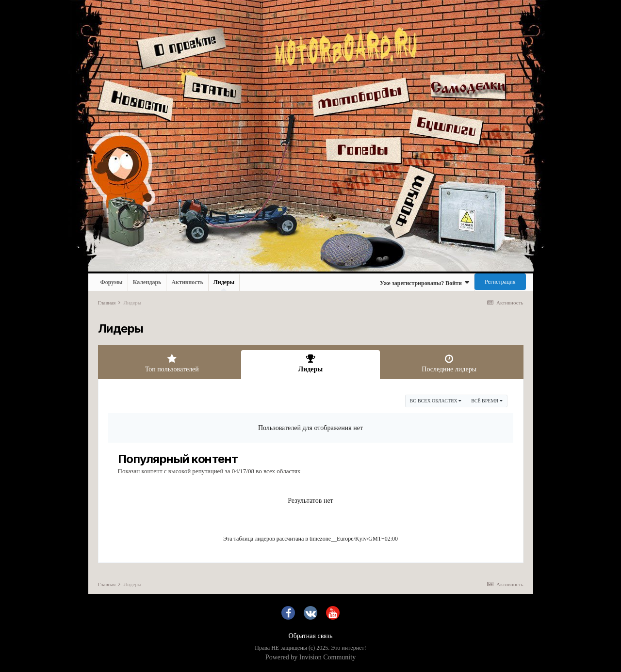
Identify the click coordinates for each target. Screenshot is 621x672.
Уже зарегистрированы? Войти (425, 282)
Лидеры (224, 285)
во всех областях (436, 401)
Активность (187, 282)
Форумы (112, 282)
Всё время (487, 401)
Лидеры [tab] (310, 363)
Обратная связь (311, 636)
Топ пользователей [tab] (172, 363)
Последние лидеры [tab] (449, 363)
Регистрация (500, 282)
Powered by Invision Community (310, 657)
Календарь (147, 282)
